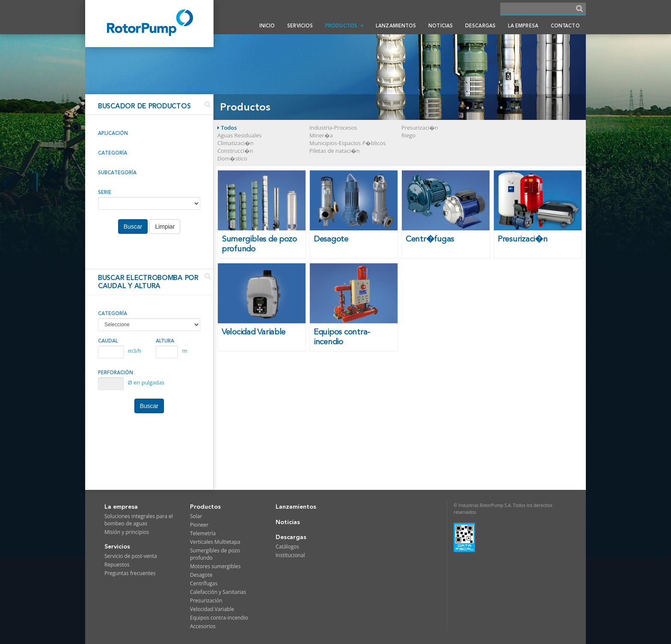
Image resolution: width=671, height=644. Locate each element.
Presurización (206, 601)
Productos (344, 26)
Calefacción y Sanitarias (218, 592)
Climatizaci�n (235, 143)
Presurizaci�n (420, 128)
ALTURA (165, 341)
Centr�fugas (430, 239)
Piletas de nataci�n (334, 151)
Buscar (133, 227)
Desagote (331, 239)
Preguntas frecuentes (130, 573)
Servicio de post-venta (131, 556)
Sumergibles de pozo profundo (259, 244)
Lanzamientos (396, 26)
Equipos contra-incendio (342, 337)
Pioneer (199, 525)
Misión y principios (127, 532)
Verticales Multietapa (215, 542)
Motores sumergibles (215, 566)
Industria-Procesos (333, 128)
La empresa (523, 26)
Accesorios (203, 626)
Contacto (565, 26)
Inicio (267, 26)
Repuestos (117, 565)
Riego (408, 135)
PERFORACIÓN (116, 373)
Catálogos (287, 547)
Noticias (441, 26)
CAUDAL (108, 341)
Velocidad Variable (254, 332)
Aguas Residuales (239, 135)
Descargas (480, 26)
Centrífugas (204, 583)
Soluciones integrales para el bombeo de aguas (139, 520)
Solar (196, 516)
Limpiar (165, 227)
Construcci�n (235, 151)
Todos (227, 128)
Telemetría (203, 533)
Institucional (290, 555)
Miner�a (321, 135)
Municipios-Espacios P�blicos (347, 143)
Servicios (300, 26)
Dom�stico (232, 158)
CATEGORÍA (113, 313)
